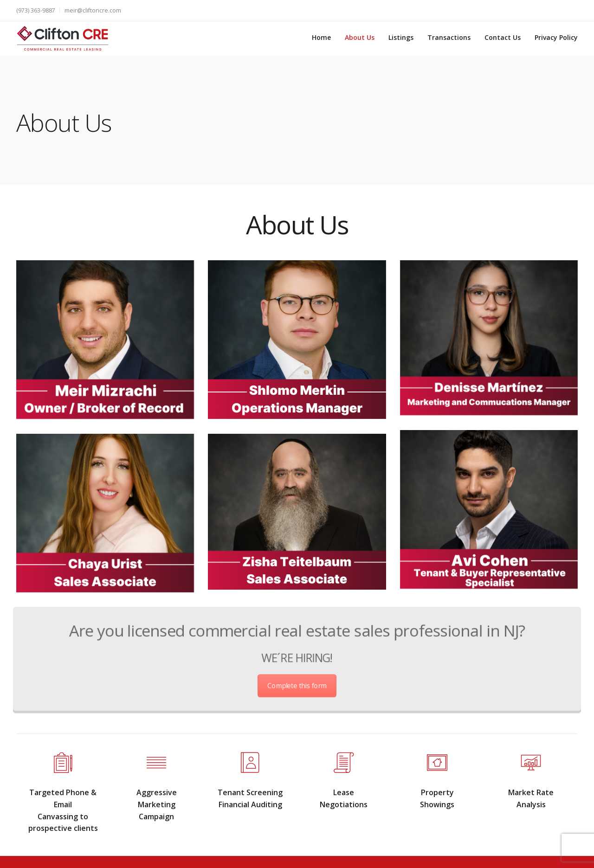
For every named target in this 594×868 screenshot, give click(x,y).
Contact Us (503, 37)
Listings (401, 37)
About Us (360, 37)
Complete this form (297, 679)
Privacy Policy (556, 37)
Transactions (449, 37)
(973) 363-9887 (36, 10)
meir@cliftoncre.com (93, 10)
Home (321, 37)
